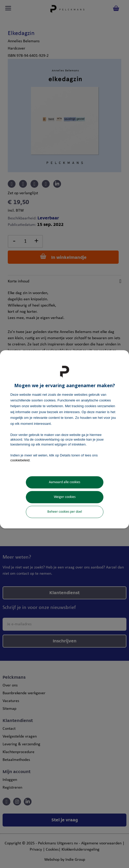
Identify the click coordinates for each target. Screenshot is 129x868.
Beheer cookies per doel (65, 512)
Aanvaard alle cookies (64, 482)
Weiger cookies (65, 497)
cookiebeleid (20, 460)
